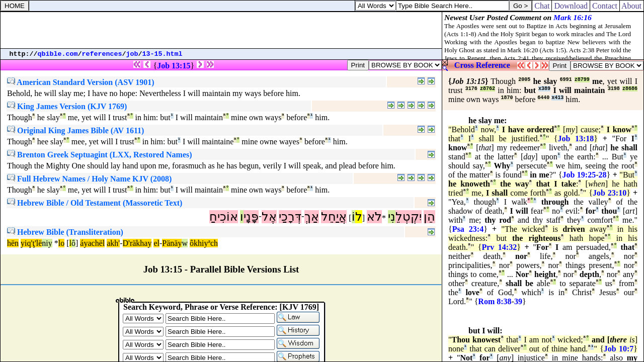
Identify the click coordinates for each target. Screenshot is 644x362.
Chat (542, 6)
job (132, 54)
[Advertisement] (221, 30)
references (102, 54)
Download (571, 6)
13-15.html (163, 54)
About (632, 6)
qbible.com (58, 54)
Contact (605, 6)
